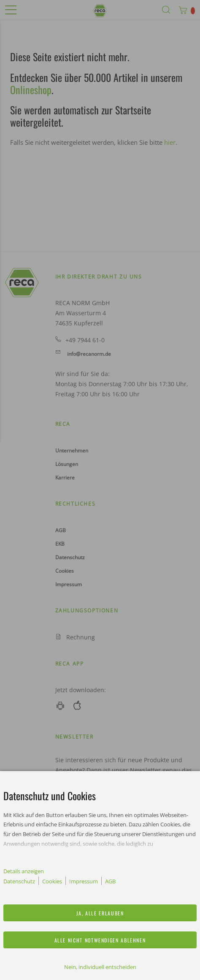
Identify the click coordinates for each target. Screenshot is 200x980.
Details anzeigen (24, 871)
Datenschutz (19, 881)
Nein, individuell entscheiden (100, 967)
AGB (110, 881)
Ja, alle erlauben (100, 913)
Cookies (52, 881)
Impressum (84, 881)
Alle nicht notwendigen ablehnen (100, 940)
